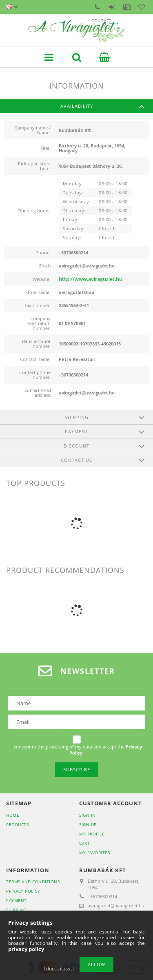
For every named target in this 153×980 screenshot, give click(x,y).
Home (13, 815)
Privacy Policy (23, 891)
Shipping (16, 910)
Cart (84, 843)
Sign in (112, 7)
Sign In (88, 815)
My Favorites (94, 853)
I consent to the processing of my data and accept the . (77, 750)
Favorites (142, 7)
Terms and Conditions (33, 882)
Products (17, 824)
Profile (127, 7)
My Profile (92, 834)
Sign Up (88, 824)
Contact (98, 7)
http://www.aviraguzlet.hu (91, 279)
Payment (17, 900)
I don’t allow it (59, 968)
